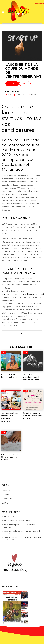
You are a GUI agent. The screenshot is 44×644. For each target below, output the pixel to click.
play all (12, 83)
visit (25, 83)
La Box (5, 503)
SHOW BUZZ (7, 499)
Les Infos (25, 334)
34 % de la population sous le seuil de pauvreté (32, 377)
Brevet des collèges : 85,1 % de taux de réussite (11, 457)
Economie (16, 334)
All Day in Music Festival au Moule (18, 521)
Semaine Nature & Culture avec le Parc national (33, 416)
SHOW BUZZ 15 (11, 517)
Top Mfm (6, 495)
